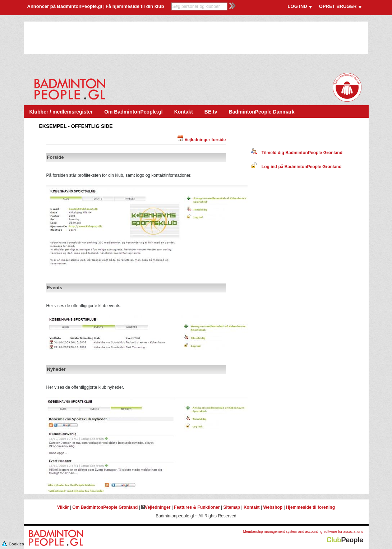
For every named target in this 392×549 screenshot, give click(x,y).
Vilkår (63, 507)
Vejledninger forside (205, 140)
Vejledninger (156, 507)
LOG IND (298, 6)
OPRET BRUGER (338, 6)
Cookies (13, 543)
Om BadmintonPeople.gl (133, 112)
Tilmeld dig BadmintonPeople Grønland (297, 153)
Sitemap (232, 507)
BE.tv (211, 112)
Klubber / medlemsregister (61, 112)
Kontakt (184, 112)
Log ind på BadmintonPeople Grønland (296, 167)
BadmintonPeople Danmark (262, 112)
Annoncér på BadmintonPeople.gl (65, 6)
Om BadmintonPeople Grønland (105, 507)
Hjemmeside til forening (310, 507)
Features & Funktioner (197, 507)
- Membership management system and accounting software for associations (302, 532)
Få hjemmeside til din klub (135, 6)
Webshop (273, 507)
